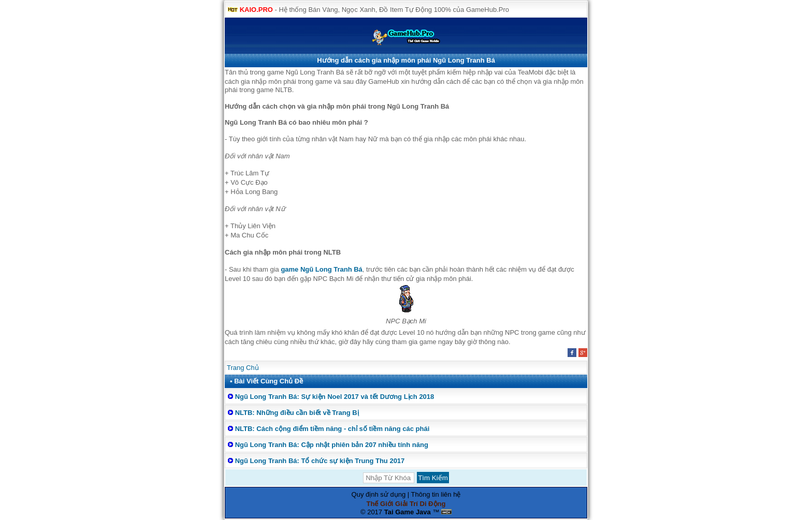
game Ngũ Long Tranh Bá (321, 269)
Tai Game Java (408, 512)
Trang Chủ (243, 368)
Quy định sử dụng (379, 494)
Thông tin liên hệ (436, 494)
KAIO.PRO (256, 10)
